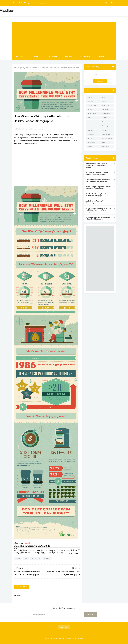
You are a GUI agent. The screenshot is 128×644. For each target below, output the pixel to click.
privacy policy (64, 627)
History (90, 126)
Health (101, 57)
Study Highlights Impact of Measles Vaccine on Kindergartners (98, 188)
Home (15, 3)
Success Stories (107, 138)
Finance (104, 118)
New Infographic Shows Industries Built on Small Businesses (98, 218)
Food (26, 558)
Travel (104, 142)
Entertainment (92, 114)
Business (69, 57)
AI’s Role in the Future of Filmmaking (94, 202)
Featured (20, 57)
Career (104, 101)
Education (105, 109)
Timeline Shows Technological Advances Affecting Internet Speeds (96, 165)
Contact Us (41, 3)
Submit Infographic (27, 3)
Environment (106, 114)
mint (28, 543)
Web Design (105, 147)
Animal (90, 97)
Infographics (36, 558)
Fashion (90, 118)
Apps (103, 97)
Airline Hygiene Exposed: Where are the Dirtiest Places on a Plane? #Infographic (98, 210)
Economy (91, 109)
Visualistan (66, 639)
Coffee (18, 558)
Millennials (47, 558)
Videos (90, 147)
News (36, 57)
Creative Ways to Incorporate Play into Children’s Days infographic (98, 181)
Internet (90, 130)
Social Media (85, 57)
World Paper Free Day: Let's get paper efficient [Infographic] (97, 173)
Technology (52, 57)
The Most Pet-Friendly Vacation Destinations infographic (97, 195)
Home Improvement (108, 126)
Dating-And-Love (107, 105)
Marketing (91, 134)
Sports (90, 138)
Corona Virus (92, 105)
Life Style (105, 130)
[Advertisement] (64, 37)
